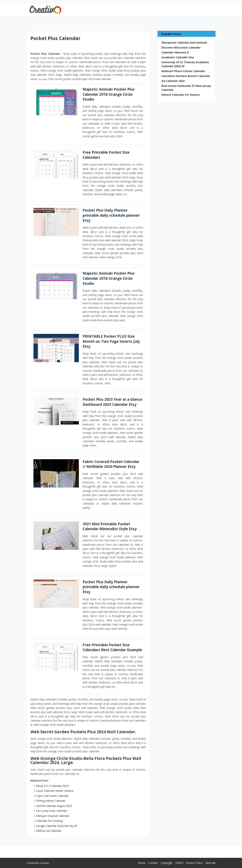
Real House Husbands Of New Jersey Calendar (186, 88)
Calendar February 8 (175, 52)
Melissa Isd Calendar (49, 831)
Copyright (167, 863)
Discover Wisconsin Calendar (181, 47)
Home (142, 863)
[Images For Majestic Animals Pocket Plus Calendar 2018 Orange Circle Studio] (56, 101)
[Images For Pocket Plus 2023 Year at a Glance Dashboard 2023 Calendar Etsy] (56, 411)
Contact (153, 863)
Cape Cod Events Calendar (52, 796)
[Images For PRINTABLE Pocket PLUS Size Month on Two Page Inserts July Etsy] (56, 348)
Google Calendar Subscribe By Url (57, 826)
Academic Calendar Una (178, 57)
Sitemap (211, 863)
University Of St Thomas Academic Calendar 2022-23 (185, 64)
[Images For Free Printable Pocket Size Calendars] (56, 164)
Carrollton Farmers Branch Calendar (186, 76)
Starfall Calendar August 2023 (54, 806)
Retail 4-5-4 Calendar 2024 (52, 786)
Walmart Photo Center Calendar (183, 71)
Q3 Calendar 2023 (173, 81)
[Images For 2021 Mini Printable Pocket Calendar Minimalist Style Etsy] (56, 536)
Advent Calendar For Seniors (181, 95)
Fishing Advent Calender (51, 801)
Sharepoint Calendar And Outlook (184, 43)
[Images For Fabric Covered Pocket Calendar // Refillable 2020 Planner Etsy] (56, 473)
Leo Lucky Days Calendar (52, 811)
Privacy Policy (194, 863)
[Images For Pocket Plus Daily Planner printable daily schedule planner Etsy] (56, 222)
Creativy (44, 863)
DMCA (179, 863)
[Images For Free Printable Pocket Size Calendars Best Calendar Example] (56, 657)
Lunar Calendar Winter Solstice (55, 791)
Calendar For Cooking (49, 821)
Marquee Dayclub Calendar (53, 816)
